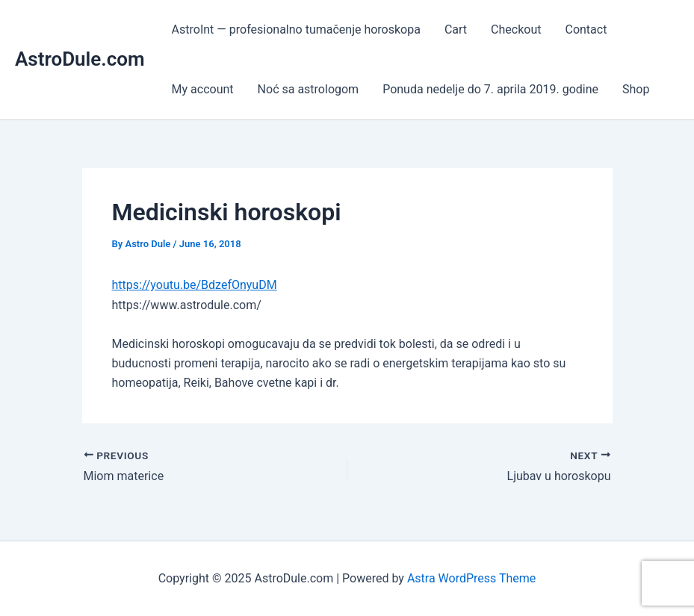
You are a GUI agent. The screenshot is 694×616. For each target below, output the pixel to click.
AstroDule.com (80, 59)
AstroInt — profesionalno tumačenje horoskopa (296, 29)
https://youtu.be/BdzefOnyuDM (195, 285)
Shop (636, 89)
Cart (456, 29)
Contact (586, 29)
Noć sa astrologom (309, 89)
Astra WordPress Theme (471, 578)
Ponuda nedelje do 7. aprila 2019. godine (490, 89)
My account (203, 89)
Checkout (516, 29)
